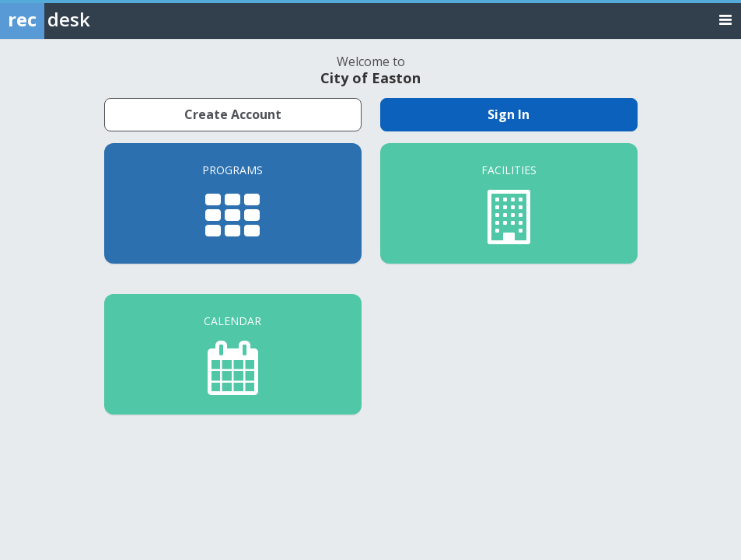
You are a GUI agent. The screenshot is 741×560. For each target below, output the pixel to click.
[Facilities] (509, 203)
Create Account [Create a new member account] (233, 114)
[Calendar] (233, 354)
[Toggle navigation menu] (725, 19)
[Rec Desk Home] (86, 19)
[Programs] (233, 203)
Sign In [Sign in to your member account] (509, 114)
